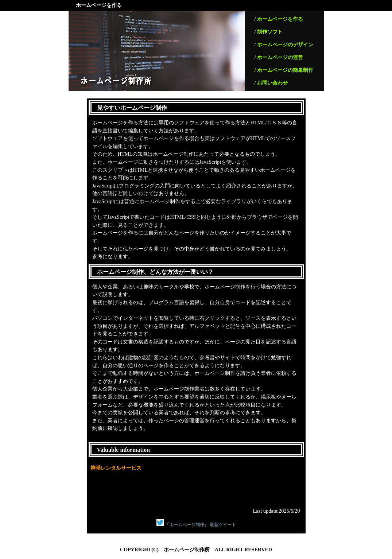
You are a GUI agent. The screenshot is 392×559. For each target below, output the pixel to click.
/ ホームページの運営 (279, 57)
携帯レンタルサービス (116, 468)
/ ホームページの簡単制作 (284, 70)
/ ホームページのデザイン (284, 45)
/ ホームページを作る (279, 19)
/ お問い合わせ (271, 83)
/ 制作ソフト (269, 32)
